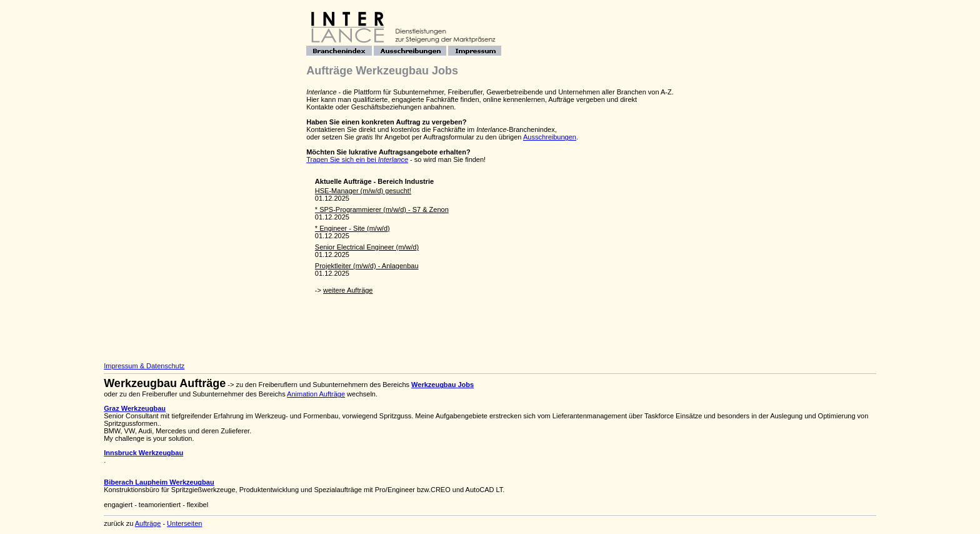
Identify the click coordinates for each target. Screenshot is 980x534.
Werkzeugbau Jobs (442, 385)
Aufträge (148, 523)
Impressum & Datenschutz (144, 366)
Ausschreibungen (550, 137)
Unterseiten (184, 523)
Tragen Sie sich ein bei (357, 159)
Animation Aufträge (316, 394)
